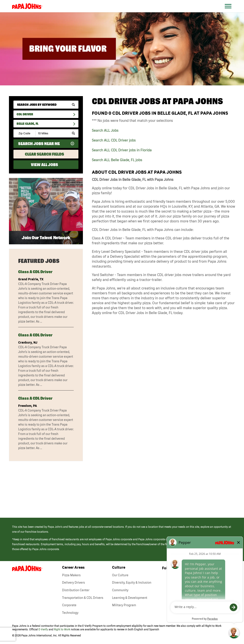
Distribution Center (76, 590)
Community (120, 590)
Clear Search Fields (44, 154)
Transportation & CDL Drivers (83, 598)
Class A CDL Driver (35, 272)
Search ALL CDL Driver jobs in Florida (122, 150)
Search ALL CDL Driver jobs (114, 140)
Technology (70, 613)
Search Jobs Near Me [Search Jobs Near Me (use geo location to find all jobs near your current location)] (39, 144)
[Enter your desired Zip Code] (25, 133)
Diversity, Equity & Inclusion (132, 583)
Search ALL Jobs (105, 130)
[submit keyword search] (73, 105)
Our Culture (120, 575)
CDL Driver (25, 114)
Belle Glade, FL (27, 124)
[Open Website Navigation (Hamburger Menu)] (231, 12)
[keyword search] (46, 105)
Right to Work (62, 629)
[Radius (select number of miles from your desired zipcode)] (51, 133)
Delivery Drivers (73, 583)
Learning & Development (130, 598)
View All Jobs (44, 165)
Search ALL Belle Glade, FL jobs (117, 160)
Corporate (69, 605)
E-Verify (43, 629)
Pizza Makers (71, 575)
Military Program (124, 605)
